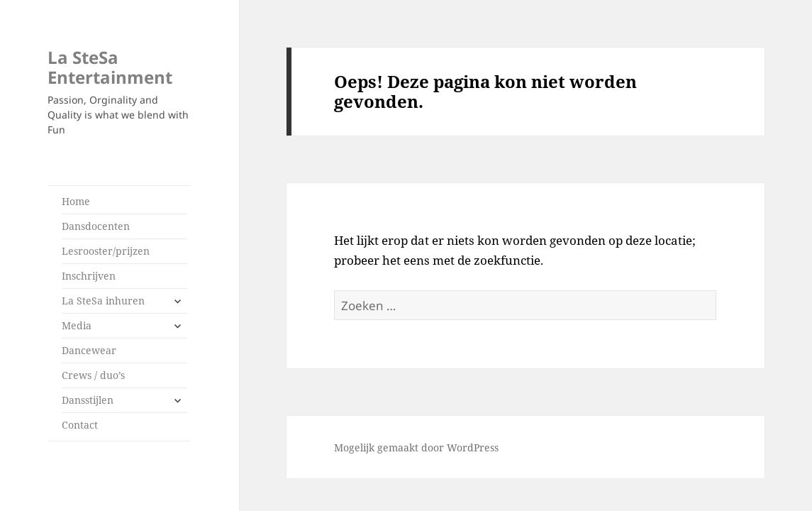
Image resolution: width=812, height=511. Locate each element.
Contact (80, 425)
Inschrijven (89, 276)
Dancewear (89, 350)
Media (77, 325)
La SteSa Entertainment (110, 67)
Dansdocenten (96, 226)
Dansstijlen (88, 400)
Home (76, 201)
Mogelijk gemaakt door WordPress (416, 447)
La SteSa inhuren (103, 301)
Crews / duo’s (93, 375)
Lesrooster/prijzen (106, 251)
